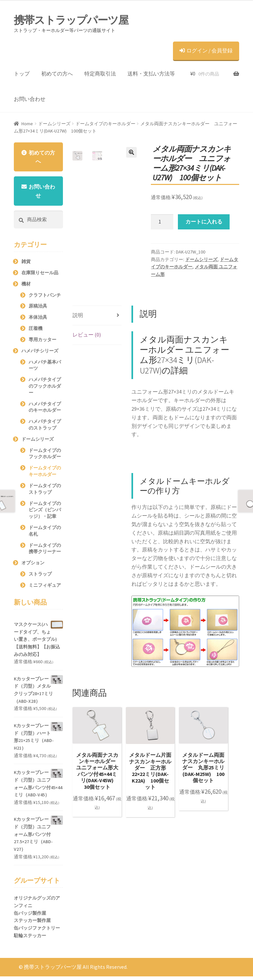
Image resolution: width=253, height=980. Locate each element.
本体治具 (38, 321)
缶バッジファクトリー (37, 932)
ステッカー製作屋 (32, 924)
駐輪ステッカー (30, 939)
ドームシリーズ (54, 124)
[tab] (97, 316)
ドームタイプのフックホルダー (45, 457)
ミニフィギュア (45, 589)
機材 (26, 287)
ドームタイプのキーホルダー (105, 124)
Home (27, 124)
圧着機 (36, 332)
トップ (22, 74)
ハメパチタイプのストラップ (45, 428)
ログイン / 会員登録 (206, 50)
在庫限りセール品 (40, 276)
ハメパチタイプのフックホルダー (45, 390)
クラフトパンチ (45, 299)
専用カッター (42, 343)
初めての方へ (57, 74)
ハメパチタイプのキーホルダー (45, 411)
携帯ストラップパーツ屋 (71, 20)
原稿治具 (38, 310)
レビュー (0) (87, 335)
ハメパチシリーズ (40, 354)
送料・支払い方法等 (151, 74)
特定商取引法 (100, 74)
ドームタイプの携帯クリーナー (45, 552)
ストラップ (40, 578)
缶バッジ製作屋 (30, 917)
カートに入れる (204, 222)
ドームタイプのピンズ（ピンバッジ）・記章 (45, 514)
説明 (78, 315)
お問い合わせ (30, 99)
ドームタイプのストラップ (45, 492)
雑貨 (26, 265)
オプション (33, 566)
